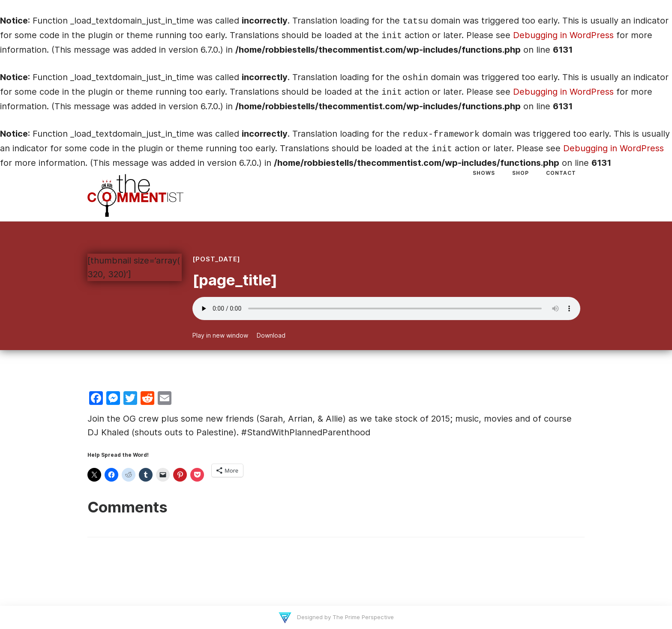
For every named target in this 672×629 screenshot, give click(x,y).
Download (271, 335)
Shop (520, 173)
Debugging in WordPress (563, 35)
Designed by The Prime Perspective (345, 617)
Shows (484, 173)
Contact (561, 173)
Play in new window (220, 335)
